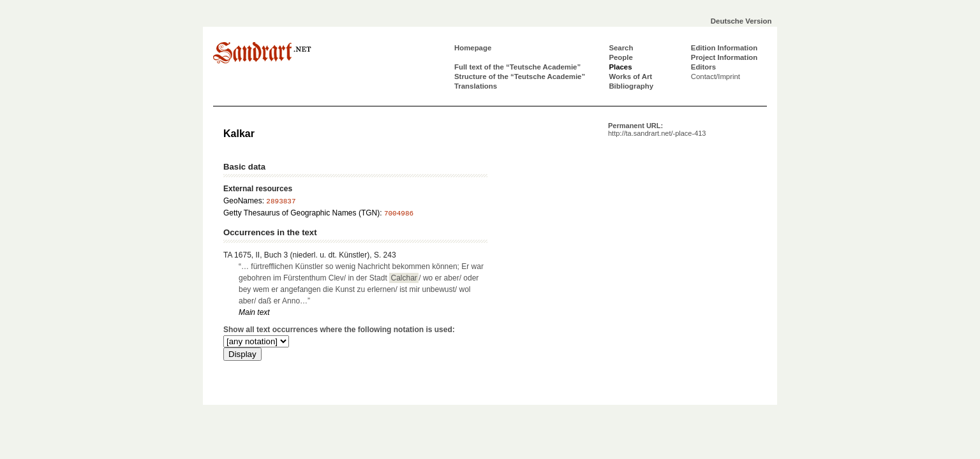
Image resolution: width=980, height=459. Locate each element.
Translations (476, 86)
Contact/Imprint (716, 76)
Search (621, 48)
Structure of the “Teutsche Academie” (520, 76)
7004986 (399, 214)
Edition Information (724, 48)
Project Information (724, 57)
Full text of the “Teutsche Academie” (517, 67)
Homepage (473, 48)
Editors (703, 67)
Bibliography (631, 86)
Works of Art (630, 76)
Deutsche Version (741, 21)
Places (620, 67)
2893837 (281, 201)
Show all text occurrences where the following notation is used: (339, 330)
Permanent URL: (657, 129)
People (620, 57)
